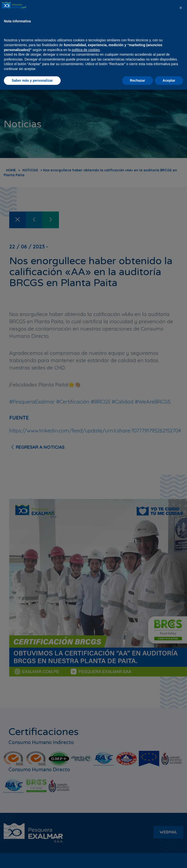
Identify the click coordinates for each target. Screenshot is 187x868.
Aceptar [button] (169, 859)
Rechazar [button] (138, 859)
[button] (181, 786)
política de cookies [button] (86, 828)
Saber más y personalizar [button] (32, 859)
